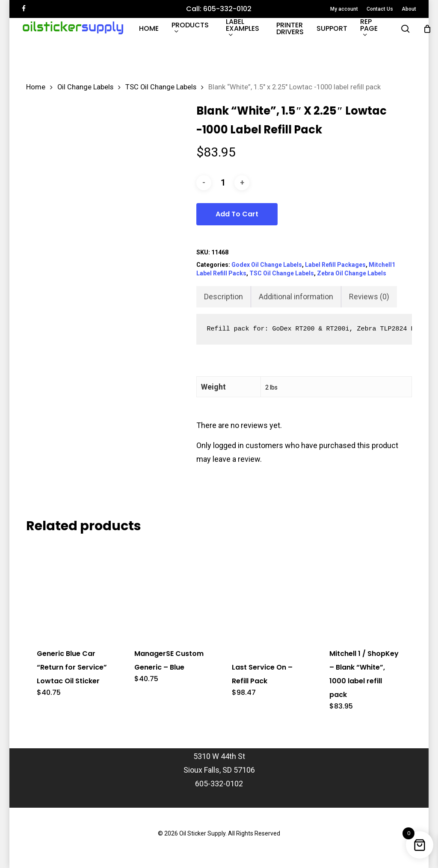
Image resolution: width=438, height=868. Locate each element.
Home (36, 87)
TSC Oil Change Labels (161, 87)
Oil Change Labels (85, 87)
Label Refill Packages (335, 265)
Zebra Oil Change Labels (352, 273)
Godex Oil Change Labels (267, 265)
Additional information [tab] (296, 297)
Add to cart (237, 214)
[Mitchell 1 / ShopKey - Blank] (365, 589)
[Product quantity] (223, 183)
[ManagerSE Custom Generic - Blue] (170, 589)
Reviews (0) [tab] (369, 297)
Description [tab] (223, 297)
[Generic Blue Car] (72, 589)
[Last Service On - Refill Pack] (267, 596)
